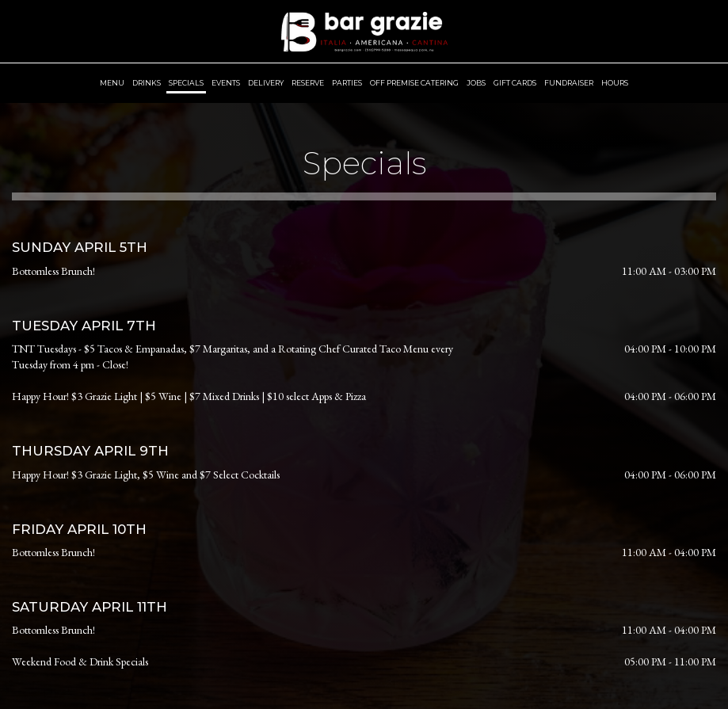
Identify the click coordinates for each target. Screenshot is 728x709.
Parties (347, 83)
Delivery (266, 83)
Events (226, 83)
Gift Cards (515, 83)
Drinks (147, 83)
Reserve (308, 83)
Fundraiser (569, 83)
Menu (112, 83)
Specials (186, 83)
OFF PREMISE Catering (414, 83)
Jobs (476, 83)
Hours (615, 83)
